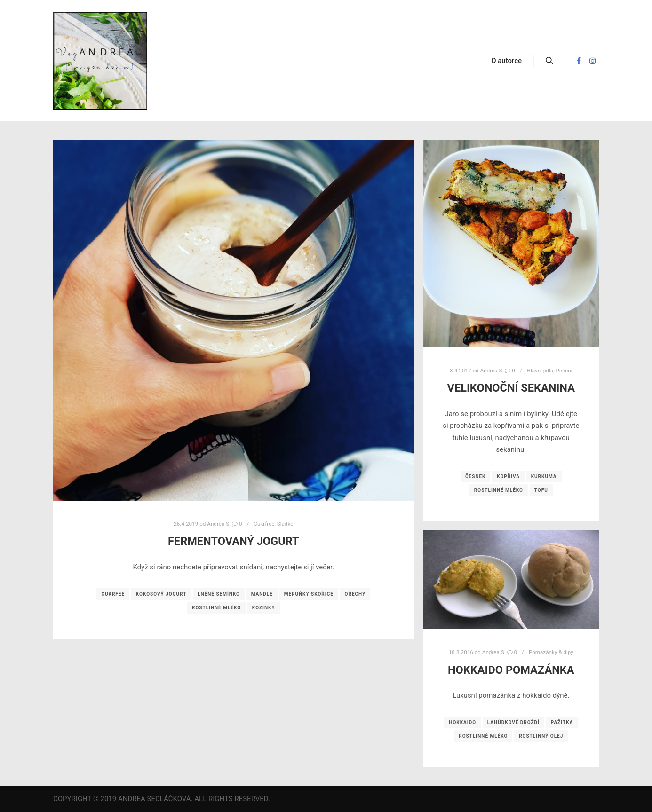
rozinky (264, 608)
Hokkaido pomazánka (511, 670)
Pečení (564, 371)
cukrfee (113, 594)
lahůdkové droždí (513, 722)
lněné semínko (219, 594)
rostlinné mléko (216, 608)
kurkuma (544, 477)
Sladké (285, 524)
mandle (262, 594)
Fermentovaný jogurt (234, 541)
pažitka (562, 722)
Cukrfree (264, 524)
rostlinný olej (541, 736)
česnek (475, 477)
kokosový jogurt (161, 594)
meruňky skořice (309, 594)
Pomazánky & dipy (551, 652)
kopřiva (508, 477)
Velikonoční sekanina (511, 388)
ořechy (355, 594)
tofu (541, 490)
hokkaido (462, 722)
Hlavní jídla (540, 371)
